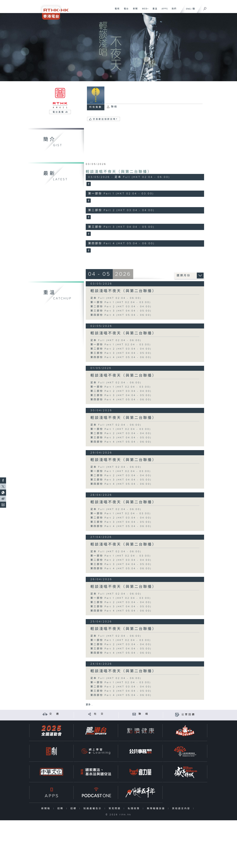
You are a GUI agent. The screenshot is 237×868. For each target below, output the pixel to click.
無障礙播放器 (157, 809)
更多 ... (89, 705)
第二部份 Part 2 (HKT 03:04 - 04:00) (121, 307)
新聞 (134, 10)
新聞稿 (47, 809)
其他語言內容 (182, 809)
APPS (164, 10)
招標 (74, 809)
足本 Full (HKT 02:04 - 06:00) (116, 298)
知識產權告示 (93, 809)
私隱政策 (135, 809)
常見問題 (115, 809)
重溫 (154, 10)
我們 (173, 10)
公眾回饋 (188, 715)
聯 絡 (144, 714)
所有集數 (96, 107)
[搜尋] (205, 8)
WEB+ (144, 10)
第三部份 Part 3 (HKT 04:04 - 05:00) (121, 311)
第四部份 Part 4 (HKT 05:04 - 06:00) (121, 315)
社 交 (99, 714)
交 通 (54, 714)
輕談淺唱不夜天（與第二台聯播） (119, 172)
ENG (188, 9)
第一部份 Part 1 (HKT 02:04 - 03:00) (121, 302)
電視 (116, 10)
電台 (125, 10)
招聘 (61, 809)
